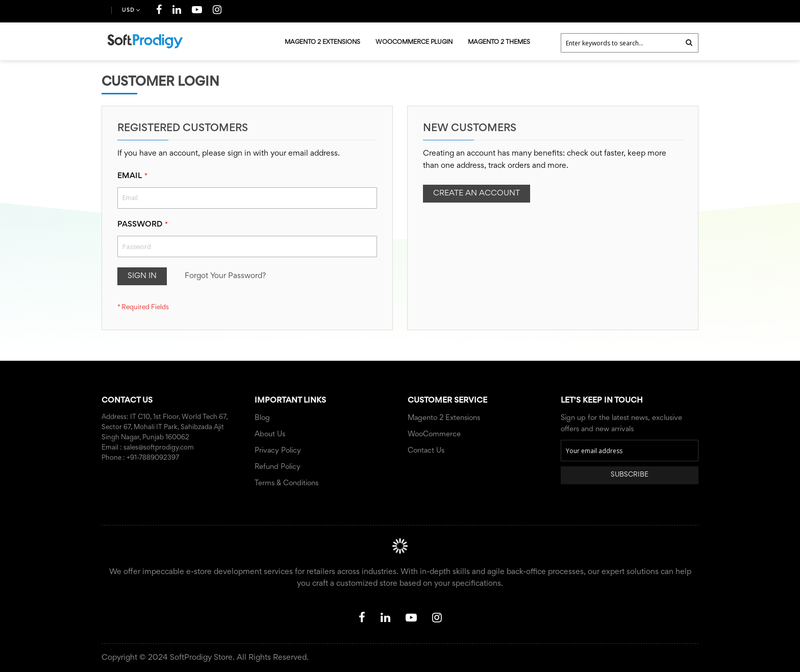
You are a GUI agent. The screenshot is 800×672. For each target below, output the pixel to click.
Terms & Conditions (286, 483)
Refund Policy (278, 467)
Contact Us (426, 451)
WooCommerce (434, 434)
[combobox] (630, 43)
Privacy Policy (278, 451)
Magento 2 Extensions (444, 418)
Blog (262, 418)
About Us (270, 434)
